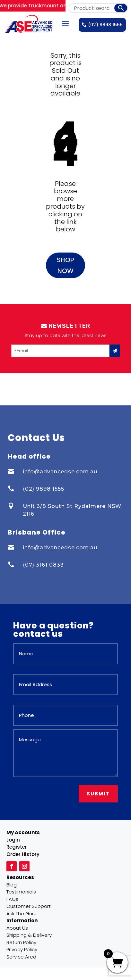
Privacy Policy (22, 949)
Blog (12, 885)
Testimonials (21, 892)
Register (17, 847)
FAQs (12, 899)
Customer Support (29, 906)
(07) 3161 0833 (43, 565)
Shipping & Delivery (29, 935)
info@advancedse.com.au (60, 472)
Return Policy (21, 942)
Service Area (21, 957)
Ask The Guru (22, 914)
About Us (17, 928)
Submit (98, 794)
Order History (23, 854)
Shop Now (65, 265)
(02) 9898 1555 (102, 25)
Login (13, 840)
